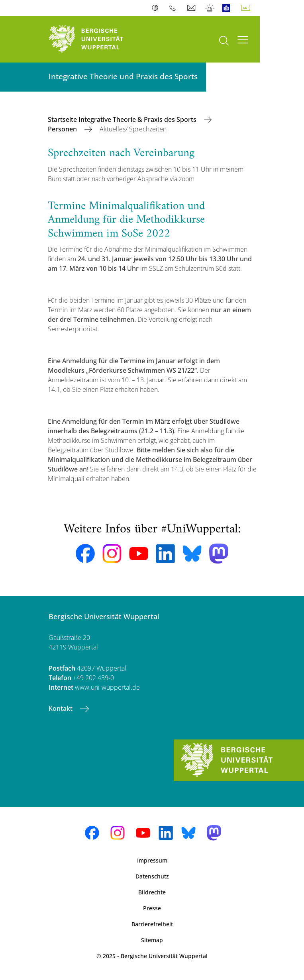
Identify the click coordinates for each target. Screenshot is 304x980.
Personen (63, 129)
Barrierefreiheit (152, 924)
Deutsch (247, 8)
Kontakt (61, 708)
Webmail (192, 8)
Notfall (210, 8)
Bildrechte (152, 892)
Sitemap (152, 940)
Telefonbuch (174, 8)
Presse (152, 908)
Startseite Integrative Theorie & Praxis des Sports (123, 119)
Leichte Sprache (228, 8)
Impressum (152, 860)
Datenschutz (152, 876)
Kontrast (157, 8)
